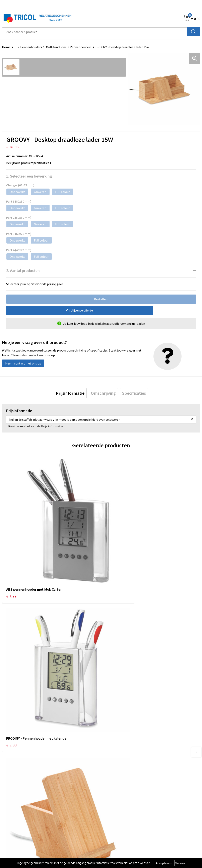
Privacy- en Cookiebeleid (120, 827)
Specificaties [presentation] (134, 393)
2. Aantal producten (23, 270)
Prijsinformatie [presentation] (70, 393)
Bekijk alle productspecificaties (29, 163)
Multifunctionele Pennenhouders (69, 47)
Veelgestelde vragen (117, 764)
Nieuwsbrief (111, 758)
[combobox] (95, 32)
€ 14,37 (12, 679)
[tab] (70, 393)
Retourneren (11, 833)
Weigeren (180, 863)
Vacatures (110, 770)
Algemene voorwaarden (119, 821)
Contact (8, 821)
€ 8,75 (110, 679)
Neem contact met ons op (23, 363)
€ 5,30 (110, 562)
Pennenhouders (31, 47)
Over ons (109, 751)
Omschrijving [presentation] (103, 393)
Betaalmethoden (14, 827)
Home (6, 47)
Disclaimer (110, 833)
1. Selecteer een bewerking (29, 176)
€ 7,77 (11, 562)
